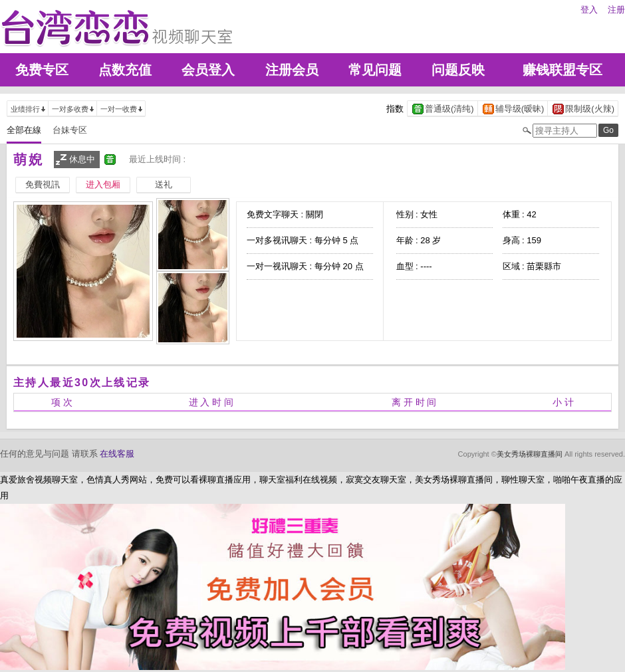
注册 (616, 10)
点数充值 (125, 70)
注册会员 (292, 70)
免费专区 (42, 70)
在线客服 (117, 454)
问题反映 (458, 70)
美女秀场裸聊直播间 (530, 454)
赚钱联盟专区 (562, 70)
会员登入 (208, 70)
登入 (589, 10)
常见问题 (375, 70)
